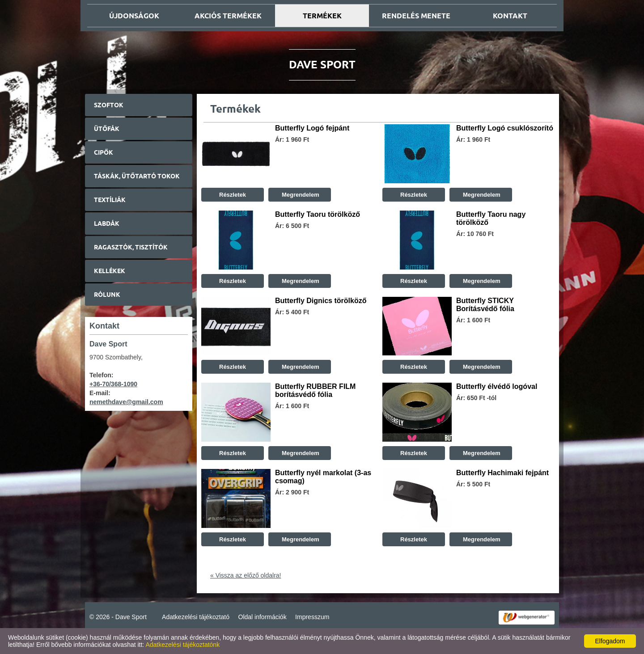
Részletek (233, 195)
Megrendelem (299, 195)
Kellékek (110, 271)
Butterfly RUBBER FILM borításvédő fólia (315, 390)
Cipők (104, 152)
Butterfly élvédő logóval (497, 386)
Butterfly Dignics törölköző (321, 301)
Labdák (107, 224)
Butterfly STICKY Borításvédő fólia (485, 305)
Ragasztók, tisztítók (131, 247)
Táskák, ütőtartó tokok (137, 176)
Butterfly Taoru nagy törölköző (491, 218)
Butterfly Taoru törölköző (318, 214)
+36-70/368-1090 (113, 384)
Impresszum (312, 617)
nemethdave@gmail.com (126, 402)
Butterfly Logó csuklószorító (505, 128)
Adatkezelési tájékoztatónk (182, 645)
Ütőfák (107, 129)
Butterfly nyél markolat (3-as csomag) (323, 477)
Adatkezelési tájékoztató (196, 617)
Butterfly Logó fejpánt (312, 128)
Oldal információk (263, 617)
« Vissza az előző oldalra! (246, 575)
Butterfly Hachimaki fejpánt (502, 473)
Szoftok (109, 105)
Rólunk (107, 295)
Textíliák (110, 200)
